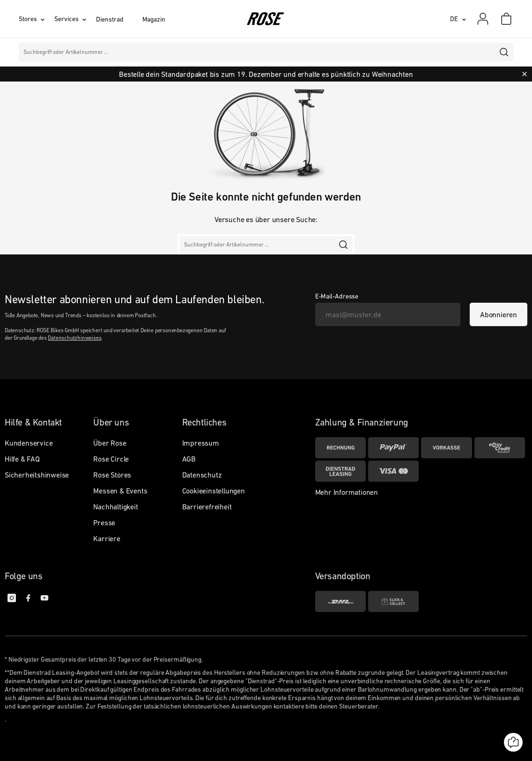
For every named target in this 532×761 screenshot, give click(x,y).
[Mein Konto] (483, 19)
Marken (228, 52)
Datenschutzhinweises (74, 338)
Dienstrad (110, 19)
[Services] (75, 19)
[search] (504, 52)
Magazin (154, 19)
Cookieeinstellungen (214, 491)
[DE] (458, 19)
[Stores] (37, 19)
